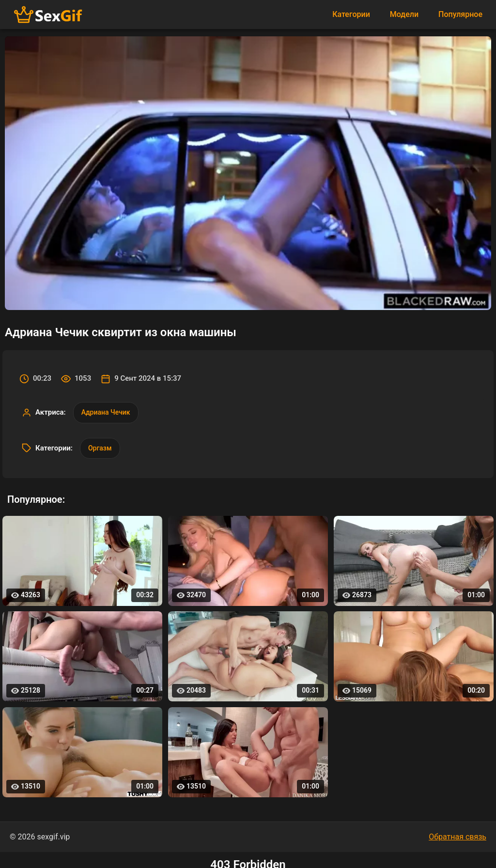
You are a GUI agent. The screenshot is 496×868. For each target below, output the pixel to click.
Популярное (460, 14)
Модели (404, 14)
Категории (351, 14)
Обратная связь (457, 837)
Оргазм (100, 448)
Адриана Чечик (106, 412)
